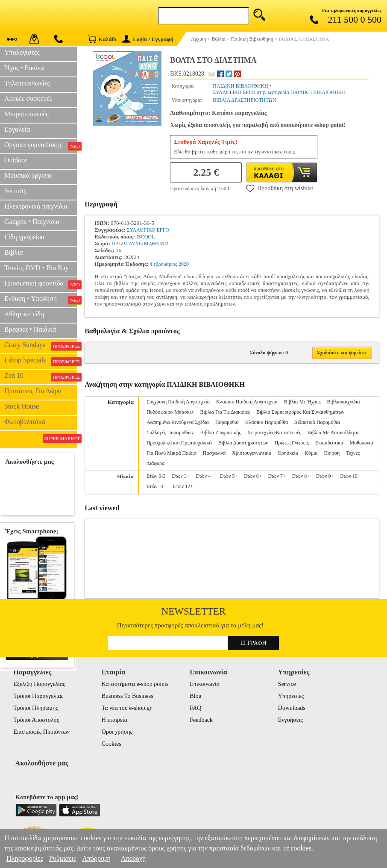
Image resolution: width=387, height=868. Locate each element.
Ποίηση (332, 453)
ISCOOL (145, 237)
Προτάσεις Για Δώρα (33, 391)
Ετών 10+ (350, 476)
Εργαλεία (17, 129)
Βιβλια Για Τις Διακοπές (225, 412)
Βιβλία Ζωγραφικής (221, 433)
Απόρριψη (96, 858)
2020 (184, 264)
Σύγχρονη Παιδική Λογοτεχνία (178, 402)
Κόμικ (311, 453)
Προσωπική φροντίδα (41, 284)
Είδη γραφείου (24, 237)
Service (287, 684)
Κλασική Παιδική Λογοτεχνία (247, 402)
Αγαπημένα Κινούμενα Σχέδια (178, 422)
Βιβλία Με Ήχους (302, 402)
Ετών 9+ (325, 476)
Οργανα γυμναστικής (41, 146)
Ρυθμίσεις (63, 858)
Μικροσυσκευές (26, 114)
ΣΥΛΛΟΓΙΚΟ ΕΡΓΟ (148, 230)
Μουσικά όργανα (28, 175)
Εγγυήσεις (290, 720)
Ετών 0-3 (156, 476)
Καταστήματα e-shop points (135, 684)
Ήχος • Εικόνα (24, 68)
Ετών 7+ (277, 476)
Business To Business (128, 696)
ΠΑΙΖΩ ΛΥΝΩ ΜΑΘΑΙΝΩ (140, 244)
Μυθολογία (362, 443)
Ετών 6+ (253, 476)
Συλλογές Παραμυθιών (170, 433)
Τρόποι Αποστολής (36, 720)
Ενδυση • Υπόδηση (41, 300)
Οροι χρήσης (117, 732)
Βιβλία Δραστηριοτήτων (243, 443)
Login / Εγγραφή (148, 39)
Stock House (22, 406)
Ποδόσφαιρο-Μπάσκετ (170, 412)
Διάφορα (155, 463)
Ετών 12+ (183, 486)
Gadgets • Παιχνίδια (32, 222)
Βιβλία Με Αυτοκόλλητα (333, 433)
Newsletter (194, 611)
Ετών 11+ (157, 486)
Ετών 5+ (229, 476)
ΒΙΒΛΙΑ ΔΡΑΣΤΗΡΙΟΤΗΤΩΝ (244, 100)
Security (16, 191)
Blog (195, 696)
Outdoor (16, 160)
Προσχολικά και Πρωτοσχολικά (179, 443)
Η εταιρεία (114, 720)
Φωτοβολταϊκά (25, 422)
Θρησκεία (288, 453)
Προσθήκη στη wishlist (280, 188)
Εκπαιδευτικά (329, 443)
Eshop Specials (41, 361)
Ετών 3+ (180, 476)
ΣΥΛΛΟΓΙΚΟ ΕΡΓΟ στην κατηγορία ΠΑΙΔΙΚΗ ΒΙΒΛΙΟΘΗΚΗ (279, 92)
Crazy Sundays (41, 346)
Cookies (111, 744)
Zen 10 (41, 377)
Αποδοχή (133, 858)
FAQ (195, 708)
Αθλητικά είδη (24, 314)
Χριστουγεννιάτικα (252, 453)
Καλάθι (102, 39)
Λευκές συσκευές (28, 99)
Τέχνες (353, 453)
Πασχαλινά (214, 453)
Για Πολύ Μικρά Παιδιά (172, 453)
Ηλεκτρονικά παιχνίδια (36, 206)
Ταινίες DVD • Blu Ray (37, 268)
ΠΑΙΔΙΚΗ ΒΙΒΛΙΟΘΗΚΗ (240, 86)
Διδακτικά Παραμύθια (317, 422)
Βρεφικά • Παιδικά (30, 329)
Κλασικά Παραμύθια (267, 422)
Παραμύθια (227, 422)
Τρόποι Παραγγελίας (38, 696)
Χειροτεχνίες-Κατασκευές (274, 433)
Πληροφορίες (25, 858)
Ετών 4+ (205, 476)
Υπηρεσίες (291, 696)
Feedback (201, 720)
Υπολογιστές (22, 52)
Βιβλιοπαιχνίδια (344, 402)
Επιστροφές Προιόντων (41, 732)
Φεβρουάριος (164, 264)
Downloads (292, 708)
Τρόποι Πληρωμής (36, 708)
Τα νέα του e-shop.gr (127, 708)
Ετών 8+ (301, 476)
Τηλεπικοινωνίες (27, 83)
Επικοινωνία (205, 684)
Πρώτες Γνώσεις (292, 443)
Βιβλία (14, 252)
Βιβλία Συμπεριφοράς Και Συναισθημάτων (300, 412)
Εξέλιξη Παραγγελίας (39, 684)
